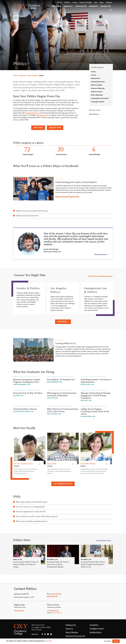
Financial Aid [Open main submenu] (81, 7)
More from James (101, 254)
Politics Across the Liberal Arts (26, 216)
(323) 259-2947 (57, 594)
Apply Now (38, 128)
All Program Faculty (63, 484)
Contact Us (69, 629)
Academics (22, 76)
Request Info (55, 128)
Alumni (59, 4)
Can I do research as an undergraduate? (29, 507)
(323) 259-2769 (57, 613)
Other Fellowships (97, 95)
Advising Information (98, 82)
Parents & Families (86, 4)
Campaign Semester (32, 113)
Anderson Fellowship (98, 88)
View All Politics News (104, 541)
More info (48, 641)
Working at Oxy (71, 625)
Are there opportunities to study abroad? (29, 512)
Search (110, 11)
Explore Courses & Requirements (67, 197)
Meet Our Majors (97, 85)
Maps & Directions (72, 632)
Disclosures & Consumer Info (75, 636)
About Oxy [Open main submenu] (57, 7)
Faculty (93, 72)
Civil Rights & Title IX (97, 629)
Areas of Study (33, 76)
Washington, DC (42, 115)
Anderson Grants (97, 92)
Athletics (67, 4)
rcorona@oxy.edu (53, 611)
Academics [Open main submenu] (93, 7)
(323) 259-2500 (36, 630)
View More (62, 322)
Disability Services (96, 632)
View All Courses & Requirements (100, 276)
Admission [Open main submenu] (68, 7)
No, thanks (108, 641)
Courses (94, 75)
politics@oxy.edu (52, 596)
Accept (116, 641)
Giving (75, 4)
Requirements (96, 78)
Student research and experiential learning (30, 211)
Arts (96, 4)
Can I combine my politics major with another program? (35, 517)
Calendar (109, 4)
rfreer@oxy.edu (19, 611)
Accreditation (94, 625)
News (102, 4)
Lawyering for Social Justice (100, 98)
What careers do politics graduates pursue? (30, 521)
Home (15, 76)
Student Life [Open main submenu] (106, 7)
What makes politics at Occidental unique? (30, 502)
